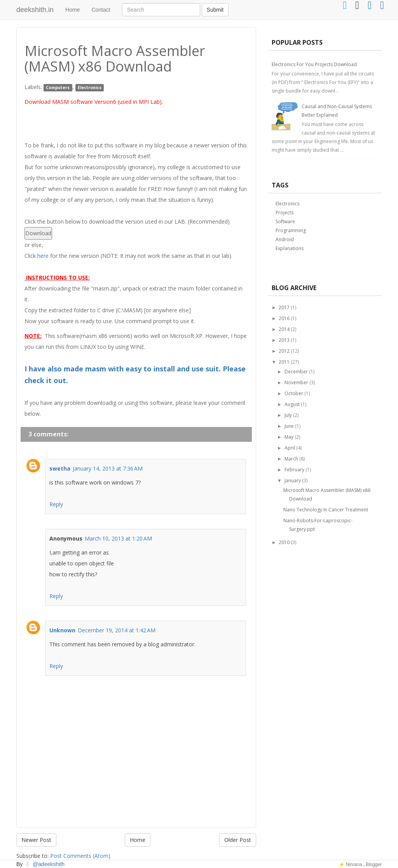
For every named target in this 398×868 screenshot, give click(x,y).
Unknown (62, 630)
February (294, 470)
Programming (291, 230)
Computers (58, 87)
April (290, 448)
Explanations (290, 248)
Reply (56, 504)
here (43, 256)
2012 (284, 351)
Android (285, 239)
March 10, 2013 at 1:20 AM (118, 538)
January (293, 480)
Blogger (374, 864)
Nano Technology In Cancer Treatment (326, 510)
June (289, 426)
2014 (284, 329)
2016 (284, 318)
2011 (284, 362)
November (296, 382)
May (289, 437)
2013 (284, 340)
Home (72, 10)
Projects (285, 213)
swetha (60, 468)
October (294, 393)
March (291, 459)
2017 (284, 307)
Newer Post (36, 840)
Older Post (238, 840)
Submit (215, 10)
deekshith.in (35, 10)
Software (285, 221)
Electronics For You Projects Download (314, 64)
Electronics (90, 87)
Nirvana (354, 864)
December (296, 372)
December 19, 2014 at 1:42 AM (117, 630)
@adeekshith (44, 864)
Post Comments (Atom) (80, 856)
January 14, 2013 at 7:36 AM (108, 468)
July (288, 415)
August (292, 404)
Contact (101, 10)
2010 (284, 542)
